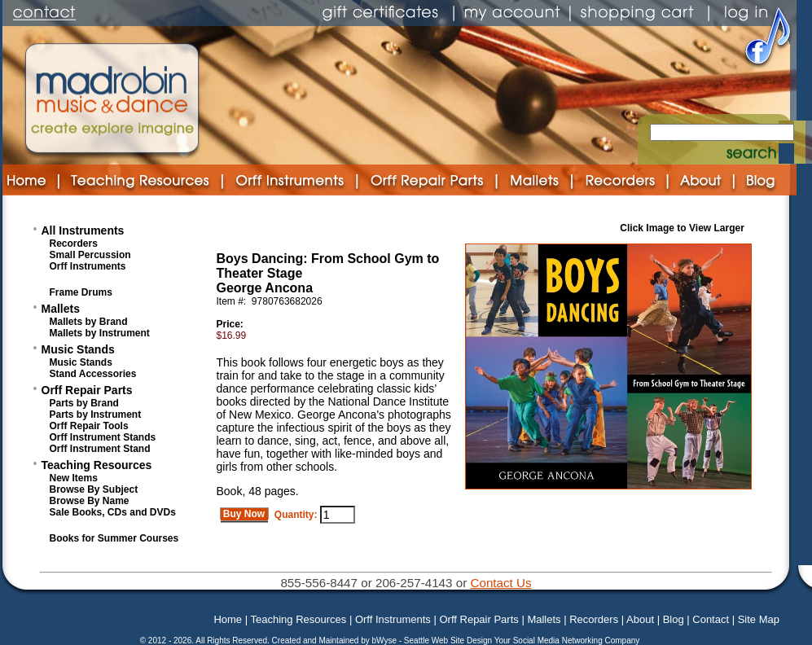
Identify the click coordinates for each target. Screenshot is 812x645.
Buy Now (244, 514)
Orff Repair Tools (89, 426)
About (640, 619)
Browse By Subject (94, 489)
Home (228, 619)
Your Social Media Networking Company (567, 641)
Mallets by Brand (89, 322)
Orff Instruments (88, 266)
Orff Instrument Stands (103, 437)
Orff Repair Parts (87, 390)
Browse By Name (90, 501)
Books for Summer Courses (114, 538)
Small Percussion (90, 255)
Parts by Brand (84, 403)
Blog (674, 619)
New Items (74, 478)
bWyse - (387, 641)
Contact (711, 619)
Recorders (74, 244)
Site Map (759, 619)
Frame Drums (81, 292)
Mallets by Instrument (100, 333)
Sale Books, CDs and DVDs (113, 512)
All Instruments (83, 230)
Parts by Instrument (96, 415)
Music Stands (78, 349)
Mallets (61, 309)
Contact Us (500, 583)
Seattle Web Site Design (449, 641)
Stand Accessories (93, 374)
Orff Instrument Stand (100, 449)
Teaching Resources (97, 465)
